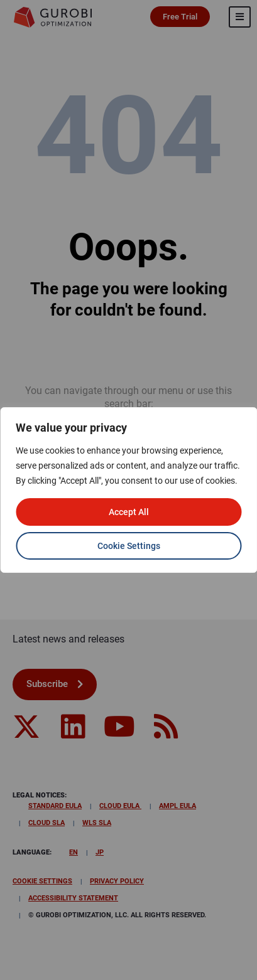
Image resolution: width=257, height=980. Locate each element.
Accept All (129, 512)
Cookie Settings (129, 546)
